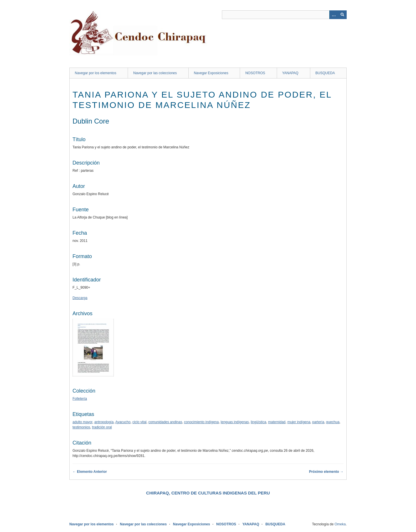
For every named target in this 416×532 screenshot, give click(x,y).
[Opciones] (334, 15)
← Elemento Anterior (90, 472)
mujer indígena (299, 422)
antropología (104, 422)
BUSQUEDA (325, 73)
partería (318, 422)
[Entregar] (342, 15)
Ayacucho (123, 422)
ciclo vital (139, 422)
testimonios (81, 427)
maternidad (277, 422)
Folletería (80, 399)
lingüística (258, 422)
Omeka (340, 524)
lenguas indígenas (235, 422)
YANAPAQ (290, 73)
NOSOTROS (255, 73)
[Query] (284, 15)
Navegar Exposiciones (211, 73)
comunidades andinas (165, 422)
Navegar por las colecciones (155, 73)
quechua (333, 422)
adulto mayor (82, 422)
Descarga (80, 298)
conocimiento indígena (201, 422)
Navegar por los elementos (95, 73)
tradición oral (102, 427)
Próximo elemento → (326, 472)
